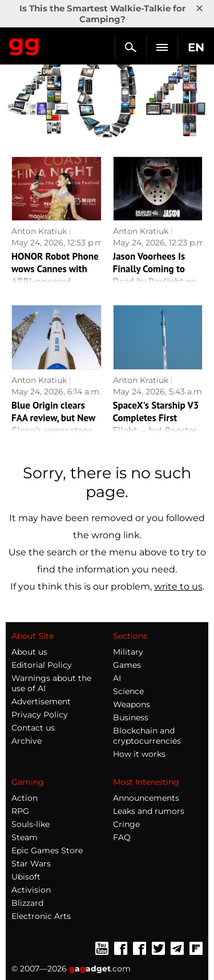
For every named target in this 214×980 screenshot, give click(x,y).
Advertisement (41, 701)
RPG (20, 811)
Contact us (33, 728)
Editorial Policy (42, 665)
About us (29, 652)
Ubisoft (26, 877)
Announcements (146, 798)
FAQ (122, 837)
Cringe (126, 824)
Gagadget (24, 45)
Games (127, 665)
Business (131, 717)
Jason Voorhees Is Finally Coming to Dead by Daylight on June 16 (155, 275)
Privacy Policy (40, 715)
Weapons (132, 704)
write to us (178, 586)
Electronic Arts (41, 916)
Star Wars (31, 864)
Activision (31, 890)
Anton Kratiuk (39, 231)
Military (128, 652)
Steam (25, 837)
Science (128, 691)
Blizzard (27, 903)
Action (25, 798)
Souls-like (31, 824)
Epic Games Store (47, 850)
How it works (139, 754)
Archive (27, 741)
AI (117, 678)
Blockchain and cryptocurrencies (147, 736)
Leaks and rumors (149, 811)
